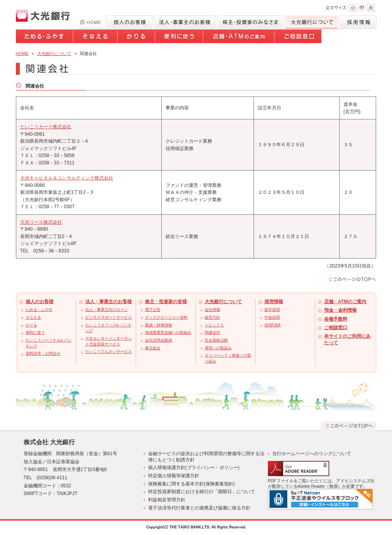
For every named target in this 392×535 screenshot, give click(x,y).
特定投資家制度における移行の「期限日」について (202, 492)
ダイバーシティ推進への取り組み (228, 358)
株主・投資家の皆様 (166, 302)
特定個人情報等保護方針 (174, 476)
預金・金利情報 (340, 310)
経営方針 (212, 317)
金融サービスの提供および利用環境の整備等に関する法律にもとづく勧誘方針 (206, 457)
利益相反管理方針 (167, 500)
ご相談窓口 (298, 38)
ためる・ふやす (45, 38)
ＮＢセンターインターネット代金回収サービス (109, 341)
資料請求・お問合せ (43, 353)
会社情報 (212, 310)
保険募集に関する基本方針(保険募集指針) (192, 484)
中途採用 (272, 317)
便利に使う (180, 38)
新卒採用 (272, 310)
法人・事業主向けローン (107, 310)
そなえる (96, 38)
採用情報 (358, 22)
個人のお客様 (129, 22)
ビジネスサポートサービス (109, 317)
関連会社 (212, 332)
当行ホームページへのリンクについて (312, 454)
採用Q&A (273, 325)
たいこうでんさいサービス (109, 351)
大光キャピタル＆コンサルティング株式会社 (67, 178)
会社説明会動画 (159, 340)
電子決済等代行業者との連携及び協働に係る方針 (199, 508)
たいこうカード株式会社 (46, 127)
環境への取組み (218, 348)
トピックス (214, 325)
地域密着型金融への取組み (168, 332)
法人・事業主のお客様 (109, 302)
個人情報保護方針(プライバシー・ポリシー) (194, 468)
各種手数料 (336, 319)
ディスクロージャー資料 (166, 317)
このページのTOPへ (352, 279)
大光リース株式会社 (41, 222)
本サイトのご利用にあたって (347, 339)
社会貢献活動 (216, 340)
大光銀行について (312, 22)
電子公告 (153, 310)
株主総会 (153, 348)
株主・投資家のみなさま (250, 22)
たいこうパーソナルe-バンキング (49, 343)
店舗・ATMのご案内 (239, 38)
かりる (137, 38)
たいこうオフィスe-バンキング (108, 328)
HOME (91, 22)
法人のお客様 (185, 22)
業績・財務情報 (159, 325)
